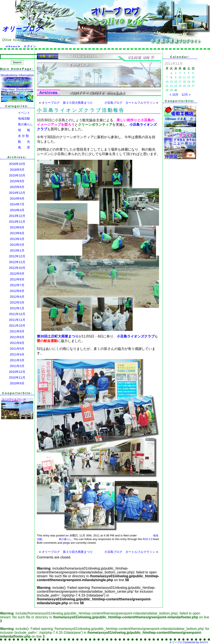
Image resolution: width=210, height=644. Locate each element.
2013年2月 (17, 245)
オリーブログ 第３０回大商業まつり (67, 103)
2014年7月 (17, 204)
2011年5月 (17, 349)
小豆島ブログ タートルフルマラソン (130, 103)
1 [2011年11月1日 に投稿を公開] (171, 73)
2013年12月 (17, 216)
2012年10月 (17, 268)
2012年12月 (17, 256)
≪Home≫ (13, 46)
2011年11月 (17, 320)
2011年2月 (17, 366)
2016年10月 (17, 164)
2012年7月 (17, 285)
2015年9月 (17, 181)
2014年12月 (17, 193)
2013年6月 (17, 233)
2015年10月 (17, 175)
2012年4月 (17, 297)
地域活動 (15, 118)
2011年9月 (17, 331)
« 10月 (174, 95)
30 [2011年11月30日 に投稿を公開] (176, 90)
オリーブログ (22, 29)
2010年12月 (17, 372)
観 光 (15, 142)
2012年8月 (17, 279)
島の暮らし (16, 124)
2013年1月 (17, 250)
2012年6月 (17, 291)
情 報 (15, 130)
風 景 (15, 147)
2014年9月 (17, 198)
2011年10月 (17, 326)
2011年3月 (17, 360)
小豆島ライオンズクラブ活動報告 (81, 110)
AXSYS (204, 642)
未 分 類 (14, 136)
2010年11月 (17, 378)
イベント (15, 113)
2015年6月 (17, 187)
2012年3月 (17, 302)
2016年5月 (17, 170)
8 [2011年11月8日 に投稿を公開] (171, 77)
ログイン (30, 46)
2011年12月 (17, 314)
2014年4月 (17, 210)
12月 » (186, 95)
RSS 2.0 (148, 539)
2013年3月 (17, 239)
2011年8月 (17, 337)
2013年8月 (17, 227)
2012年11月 (17, 262)
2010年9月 (17, 383)
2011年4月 (17, 354)
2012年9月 (17, 274)
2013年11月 (17, 222)
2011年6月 (17, 343)
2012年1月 (17, 308)
